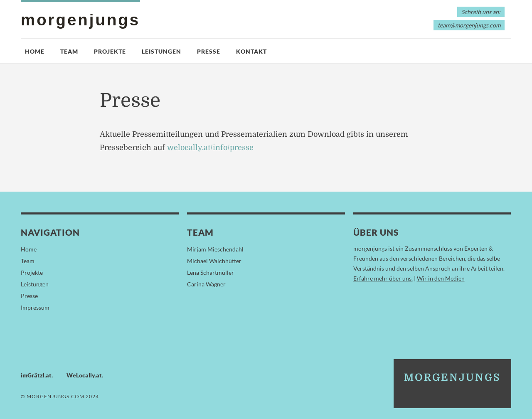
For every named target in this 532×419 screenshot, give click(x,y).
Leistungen (161, 51)
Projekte (110, 51)
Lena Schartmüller (211, 272)
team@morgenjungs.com (469, 25)
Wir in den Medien (441, 278)
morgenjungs (80, 20)
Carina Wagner (206, 284)
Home (35, 51)
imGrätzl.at (36, 375)
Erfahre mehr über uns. (383, 278)
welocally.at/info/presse (210, 148)
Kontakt (251, 51)
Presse (209, 51)
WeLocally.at (84, 375)
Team (69, 51)
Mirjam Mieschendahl (215, 249)
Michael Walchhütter (214, 261)
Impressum (35, 307)
